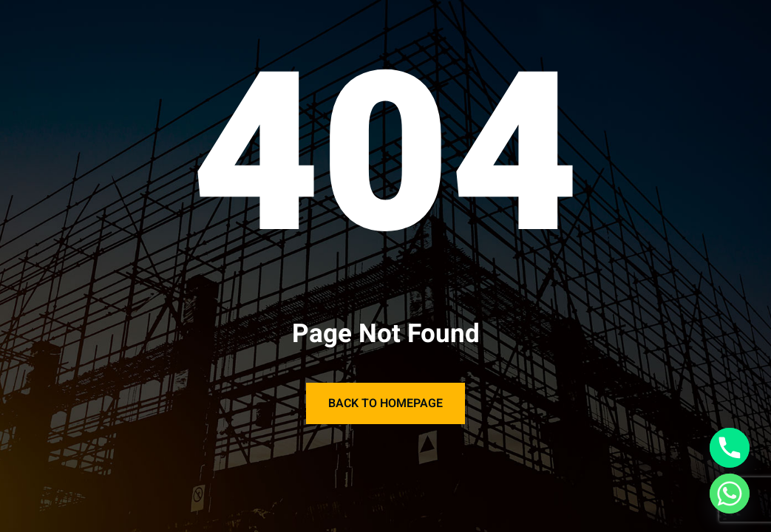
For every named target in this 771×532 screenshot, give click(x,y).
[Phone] (730, 448)
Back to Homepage (385, 403)
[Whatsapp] (730, 494)
